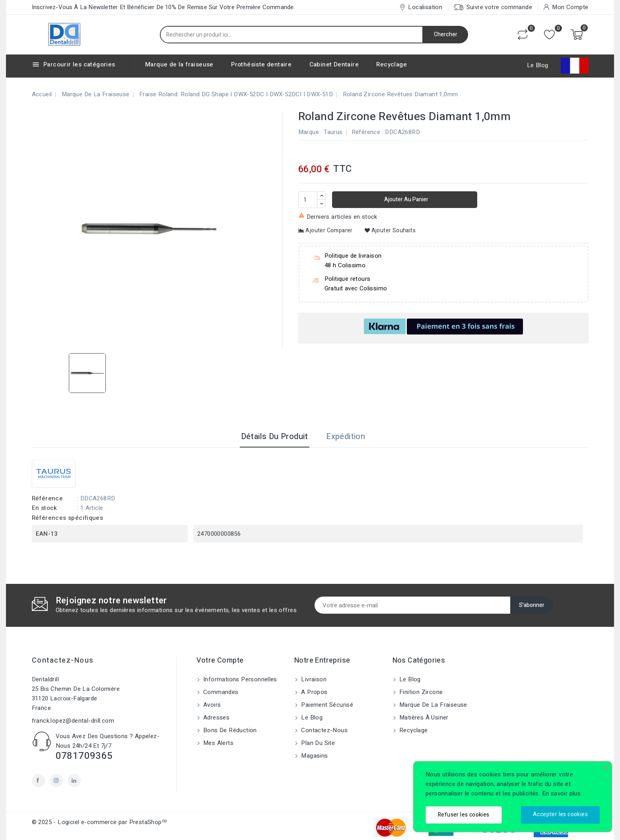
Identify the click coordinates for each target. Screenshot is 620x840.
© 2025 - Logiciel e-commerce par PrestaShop (99, 822)
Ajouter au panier (406, 199)
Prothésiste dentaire (261, 64)
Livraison (313, 679)
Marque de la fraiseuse (179, 64)
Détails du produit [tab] (275, 437)
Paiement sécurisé (326, 705)
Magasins (314, 756)
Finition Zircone (420, 692)
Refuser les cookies (464, 815)
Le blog (311, 717)
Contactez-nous (63, 660)
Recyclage (392, 64)
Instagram (56, 781)
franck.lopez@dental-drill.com (73, 721)
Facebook (38, 781)
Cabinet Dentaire (334, 64)
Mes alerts (218, 743)
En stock (45, 508)
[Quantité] (308, 200)
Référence (366, 132)
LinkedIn (74, 781)
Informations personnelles (239, 679)
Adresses (216, 717)
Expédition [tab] (346, 437)
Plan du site (317, 743)
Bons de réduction (229, 730)
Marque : (310, 132)
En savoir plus (562, 793)
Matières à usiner (423, 717)
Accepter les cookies (560, 814)
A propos (314, 692)
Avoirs (211, 705)
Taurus (333, 132)
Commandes (220, 692)
